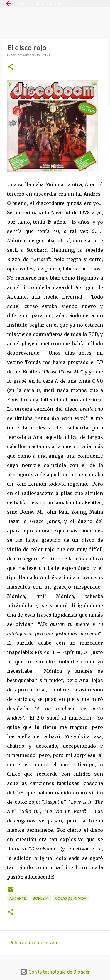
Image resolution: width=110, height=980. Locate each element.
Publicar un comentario (34, 943)
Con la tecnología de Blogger (55, 972)
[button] (11, 67)
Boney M (41, 898)
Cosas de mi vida (71, 898)
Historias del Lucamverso (40, 3)
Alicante (18, 898)
